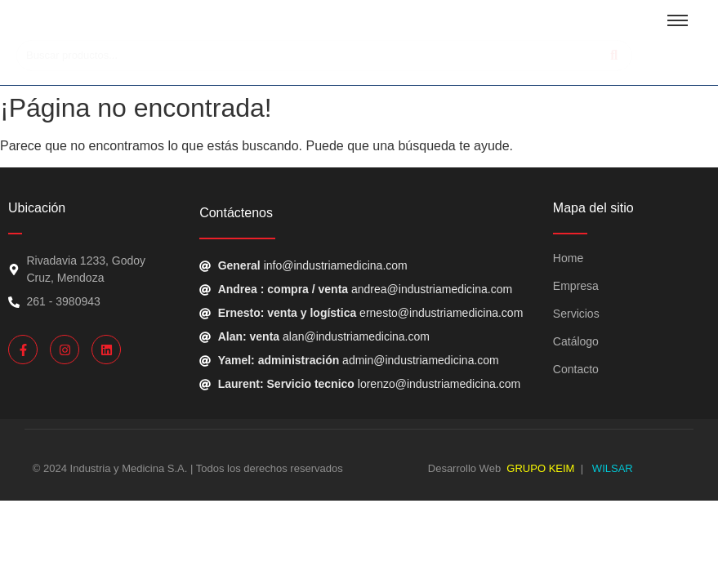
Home (568, 258)
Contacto (576, 369)
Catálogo (576, 341)
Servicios (576, 314)
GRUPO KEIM (540, 468)
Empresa (576, 286)
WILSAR (611, 468)
